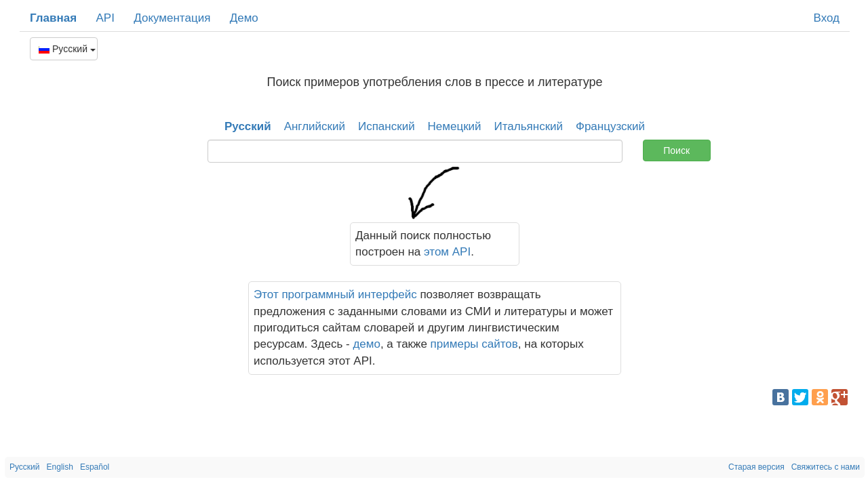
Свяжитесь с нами (826, 467)
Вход (827, 18)
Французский (610, 126)
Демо (244, 18)
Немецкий (455, 126)
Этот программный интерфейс (335, 294)
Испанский (387, 126)
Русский (67, 49)
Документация (172, 18)
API (105, 18)
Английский (315, 126)
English (60, 467)
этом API (447, 252)
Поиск (676, 150)
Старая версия (756, 467)
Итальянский (529, 126)
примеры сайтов (474, 344)
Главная (53, 18)
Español (95, 467)
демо (367, 344)
